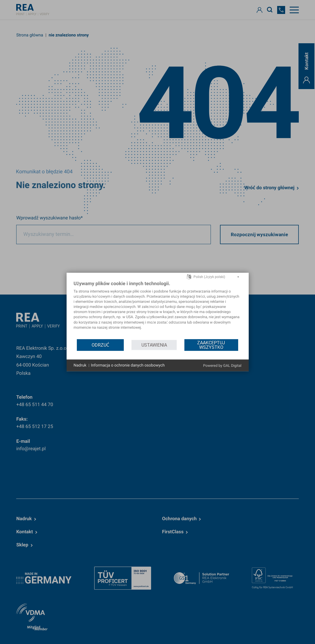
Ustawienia (154, 345)
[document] (158, 309)
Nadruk (80, 365)
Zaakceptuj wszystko (211, 345)
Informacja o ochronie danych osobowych (128, 365)
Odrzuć (100, 345)
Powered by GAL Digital (222, 366)
